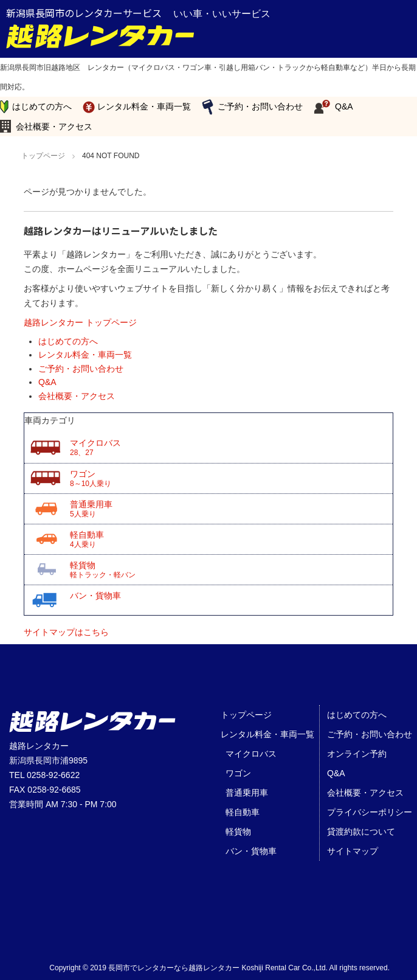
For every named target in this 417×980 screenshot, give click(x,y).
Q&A (344, 106)
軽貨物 (231, 570)
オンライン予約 (357, 754)
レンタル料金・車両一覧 (144, 106)
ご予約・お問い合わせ (260, 106)
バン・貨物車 (95, 596)
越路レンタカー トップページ (80, 322)
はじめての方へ (42, 106)
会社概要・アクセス (54, 127)
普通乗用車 (231, 509)
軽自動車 (231, 540)
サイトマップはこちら (66, 632)
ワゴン (231, 479)
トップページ (246, 715)
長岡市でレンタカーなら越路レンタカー (174, 968)
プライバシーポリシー (370, 812)
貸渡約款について (361, 832)
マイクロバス (231, 448)
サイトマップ (353, 851)
